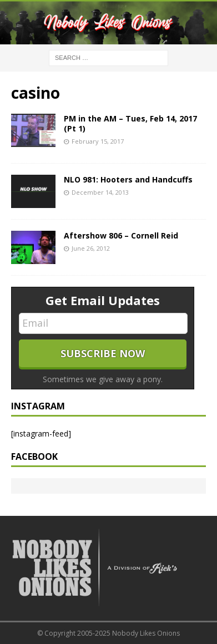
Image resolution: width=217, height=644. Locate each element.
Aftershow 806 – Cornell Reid (121, 235)
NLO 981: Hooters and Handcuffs (128, 179)
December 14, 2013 (100, 192)
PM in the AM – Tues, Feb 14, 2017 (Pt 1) (130, 123)
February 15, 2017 (98, 141)
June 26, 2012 (91, 248)
